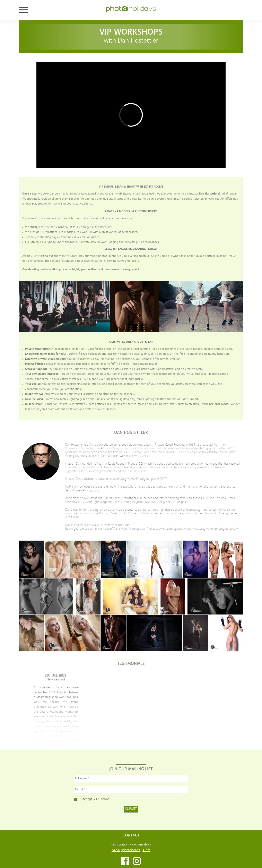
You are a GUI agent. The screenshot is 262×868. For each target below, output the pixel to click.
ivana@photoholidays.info (131, 850)
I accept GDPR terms (95, 799)
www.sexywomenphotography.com (215, 529)
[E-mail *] (131, 790)
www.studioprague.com (171, 529)
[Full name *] (131, 779)
